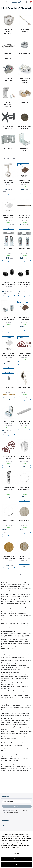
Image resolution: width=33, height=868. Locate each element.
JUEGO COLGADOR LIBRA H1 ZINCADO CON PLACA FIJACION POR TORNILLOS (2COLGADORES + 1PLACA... (24, 250)
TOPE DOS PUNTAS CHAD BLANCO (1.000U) (9, 217)
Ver (24, 363)
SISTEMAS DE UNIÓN (25, 54)
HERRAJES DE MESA (8, 149)
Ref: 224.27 (24, 392)
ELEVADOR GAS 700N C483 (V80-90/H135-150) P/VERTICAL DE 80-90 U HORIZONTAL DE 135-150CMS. (24, 217)
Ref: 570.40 (9, 461)
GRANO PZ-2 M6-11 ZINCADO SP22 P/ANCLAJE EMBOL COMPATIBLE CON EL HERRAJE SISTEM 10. (9, 422)
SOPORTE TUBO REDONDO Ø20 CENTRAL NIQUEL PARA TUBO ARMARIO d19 (9, 181)
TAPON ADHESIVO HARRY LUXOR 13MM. (24, 557)
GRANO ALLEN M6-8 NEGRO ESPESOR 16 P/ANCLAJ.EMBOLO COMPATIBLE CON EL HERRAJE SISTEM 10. (24, 283)
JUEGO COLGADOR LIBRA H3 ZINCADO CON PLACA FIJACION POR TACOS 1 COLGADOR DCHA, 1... (9, 250)
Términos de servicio (12, 813)
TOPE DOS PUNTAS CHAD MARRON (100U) (24, 319)
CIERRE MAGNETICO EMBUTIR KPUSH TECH (24, 422)
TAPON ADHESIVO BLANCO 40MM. (9, 522)
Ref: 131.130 (24, 561)
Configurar (16, 853)
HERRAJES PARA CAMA (25, 150)
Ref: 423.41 (24, 287)
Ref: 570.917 (24, 322)
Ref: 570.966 (9, 220)
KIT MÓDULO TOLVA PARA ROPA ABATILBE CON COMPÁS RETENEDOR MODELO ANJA (24, 458)
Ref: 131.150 (9, 525)
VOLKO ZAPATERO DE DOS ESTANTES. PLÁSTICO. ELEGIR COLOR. (24, 354)
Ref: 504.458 (9, 492)
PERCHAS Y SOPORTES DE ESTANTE (8, 104)
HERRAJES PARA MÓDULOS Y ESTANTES (25, 80)
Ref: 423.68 (9, 426)
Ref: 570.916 (9, 358)
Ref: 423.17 (9, 287)
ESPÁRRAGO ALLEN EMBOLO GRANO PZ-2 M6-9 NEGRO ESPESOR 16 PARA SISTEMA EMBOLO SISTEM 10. (9, 283)
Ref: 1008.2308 (24, 461)
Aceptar (16, 865)
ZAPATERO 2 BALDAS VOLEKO (9, 458)
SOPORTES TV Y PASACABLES (8, 128)
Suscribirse (17, 806)
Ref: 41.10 (24, 220)
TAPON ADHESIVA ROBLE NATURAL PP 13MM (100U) (9, 558)
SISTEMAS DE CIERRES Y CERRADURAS (8, 32)
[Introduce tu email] (16, 802)
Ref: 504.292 (9, 392)
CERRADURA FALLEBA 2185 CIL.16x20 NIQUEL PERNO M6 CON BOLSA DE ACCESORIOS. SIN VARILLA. (24, 389)
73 (20, 575)
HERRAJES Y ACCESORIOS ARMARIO (8, 56)
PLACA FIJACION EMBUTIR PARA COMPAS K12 (9, 389)
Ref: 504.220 (24, 254)
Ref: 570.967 (24, 185)
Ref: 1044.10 (24, 358)
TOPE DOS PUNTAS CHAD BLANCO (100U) (9, 354)
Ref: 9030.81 (9, 185)
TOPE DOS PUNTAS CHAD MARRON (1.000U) (24, 181)
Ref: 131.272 (24, 525)
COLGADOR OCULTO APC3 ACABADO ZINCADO (9, 489)
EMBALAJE (25, 102)
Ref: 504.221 (9, 254)
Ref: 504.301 (24, 426)
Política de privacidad (22, 811)
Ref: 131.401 (24, 492)
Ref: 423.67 (9, 322)
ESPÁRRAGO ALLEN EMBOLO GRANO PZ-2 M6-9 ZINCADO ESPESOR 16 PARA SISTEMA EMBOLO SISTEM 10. (9, 319)
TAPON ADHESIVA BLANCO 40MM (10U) (24, 489)
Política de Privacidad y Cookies (10, 848)
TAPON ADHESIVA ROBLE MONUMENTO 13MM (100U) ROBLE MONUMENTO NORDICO (24, 522)
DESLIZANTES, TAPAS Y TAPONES (25, 128)
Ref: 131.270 (9, 561)
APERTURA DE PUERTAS (25, 31)
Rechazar (16, 859)
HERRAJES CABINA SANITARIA (8, 79)
